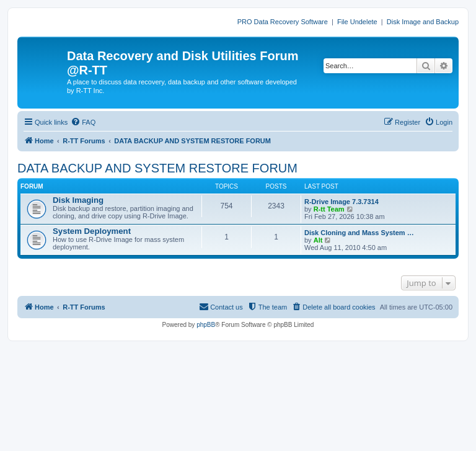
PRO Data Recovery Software (283, 22)
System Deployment (92, 231)
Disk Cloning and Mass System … (359, 233)
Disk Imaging (78, 200)
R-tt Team (329, 209)
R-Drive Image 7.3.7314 (342, 202)
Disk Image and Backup (423, 22)
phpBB (206, 325)
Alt (318, 240)
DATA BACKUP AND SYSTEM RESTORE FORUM (157, 168)
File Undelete (357, 22)
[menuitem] (83, 122)
